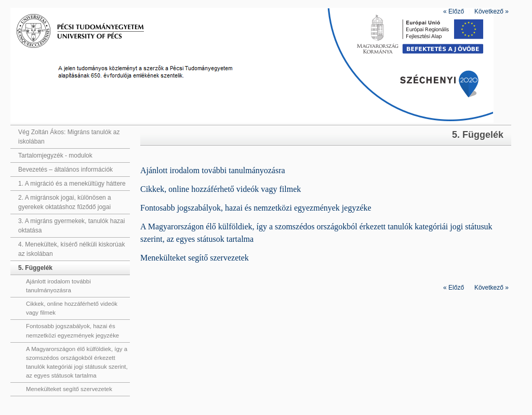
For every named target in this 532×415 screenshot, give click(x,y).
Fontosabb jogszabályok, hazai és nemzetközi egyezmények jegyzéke (72, 330)
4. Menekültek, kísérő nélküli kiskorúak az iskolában (71, 249)
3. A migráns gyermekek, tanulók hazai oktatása (71, 226)
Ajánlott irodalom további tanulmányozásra (58, 286)
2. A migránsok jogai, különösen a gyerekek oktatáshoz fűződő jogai (65, 202)
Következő (491, 11)
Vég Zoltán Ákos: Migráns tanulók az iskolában (69, 137)
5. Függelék (35, 268)
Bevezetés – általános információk (65, 170)
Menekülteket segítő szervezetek (69, 389)
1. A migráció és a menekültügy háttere (72, 184)
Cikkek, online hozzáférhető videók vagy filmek (72, 308)
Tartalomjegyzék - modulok (55, 155)
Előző (454, 11)
